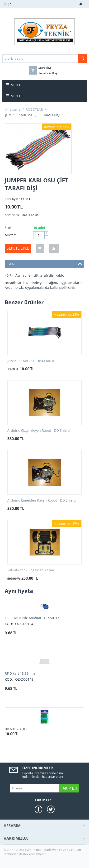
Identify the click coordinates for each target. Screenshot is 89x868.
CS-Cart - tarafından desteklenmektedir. (43, 852)
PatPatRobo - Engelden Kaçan (31, 570)
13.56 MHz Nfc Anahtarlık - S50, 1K (32, 618)
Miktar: (10, 235)
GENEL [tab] (45, 264)
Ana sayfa (13, 109)
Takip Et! (69, 788)
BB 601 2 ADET (16, 729)
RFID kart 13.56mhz (20, 673)
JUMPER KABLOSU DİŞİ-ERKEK (31, 361)
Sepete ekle (18, 248)
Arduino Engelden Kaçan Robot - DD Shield (42, 500)
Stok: (9, 228)
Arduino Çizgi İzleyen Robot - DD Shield (39, 431)
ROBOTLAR (34, 109)
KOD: (9, 624)
